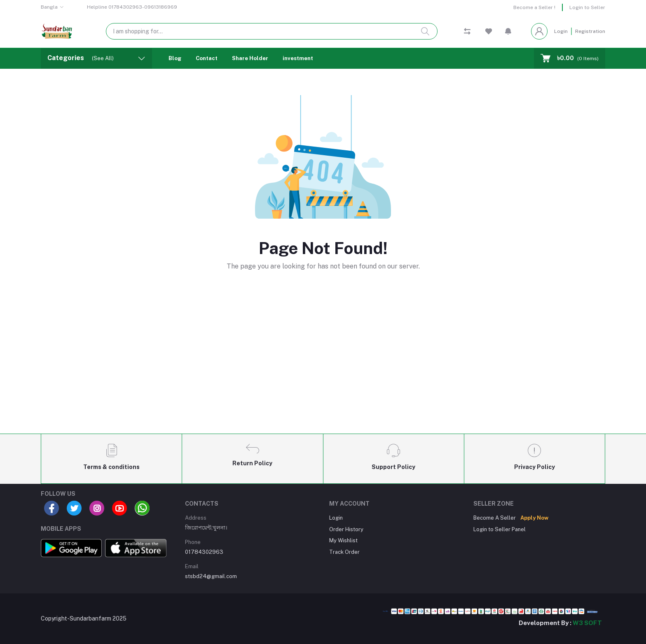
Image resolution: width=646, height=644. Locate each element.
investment (298, 58)
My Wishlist (343, 540)
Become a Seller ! (534, 7)
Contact (207, 58)
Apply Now (534, 518)
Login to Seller (587, 7)
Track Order (344, 552)
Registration (590, 31)
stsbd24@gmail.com (211, 576)
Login (561, 31)
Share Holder (250, 58)
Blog (175, 58)
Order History (346, 529)
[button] (508, 31)
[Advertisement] (323, 366)
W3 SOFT (587, 623)
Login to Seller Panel (500, 529)
